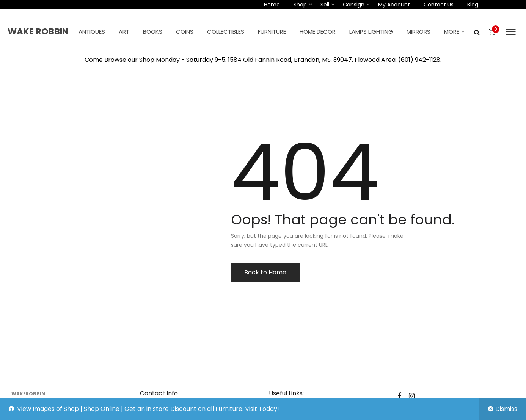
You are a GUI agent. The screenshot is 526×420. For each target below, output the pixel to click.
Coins (185, 32)
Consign (354, 5)
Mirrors (418, 32)
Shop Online (102, 409)
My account (394, 5)
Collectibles (226, 32)
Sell (325, 5)
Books (153, 32)
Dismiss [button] (506, 409)
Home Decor (318, 32)
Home (272, 5)
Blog (473, 5)
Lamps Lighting (371, 32)
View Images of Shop (48, 409)
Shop (300, 5)
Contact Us (439, 5)
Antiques (92, 32)
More (452, 32)
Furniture (272, 32)
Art (124, 32)
